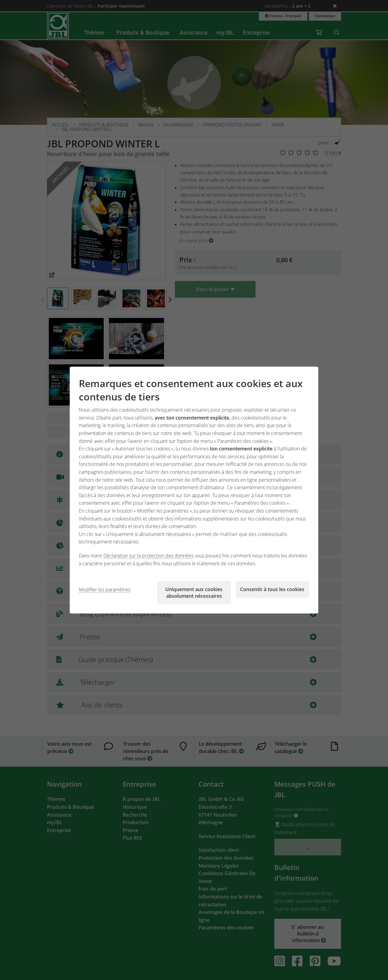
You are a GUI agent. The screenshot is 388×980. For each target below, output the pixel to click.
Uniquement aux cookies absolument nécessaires (194, 593)
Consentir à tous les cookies (272, 589)
